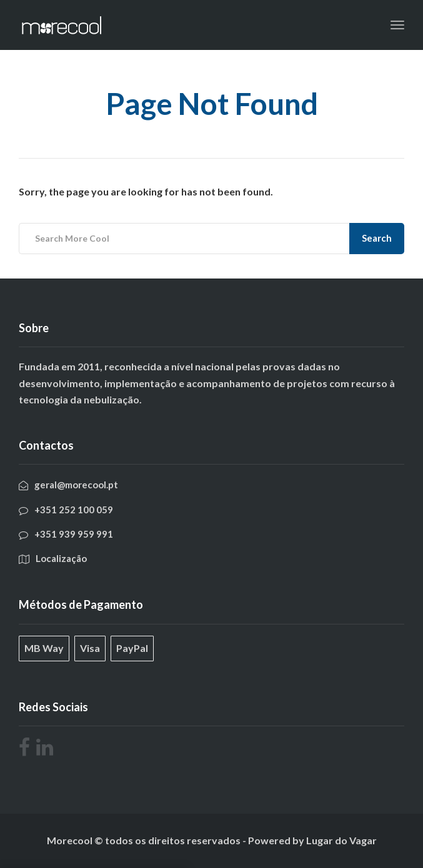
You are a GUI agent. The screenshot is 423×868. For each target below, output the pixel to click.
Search (377, 238)
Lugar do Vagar (341, 840)
